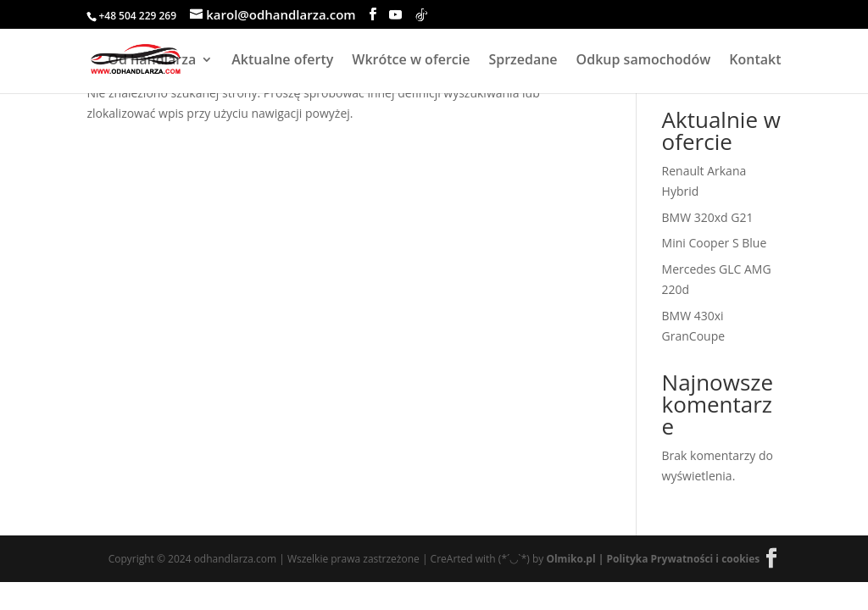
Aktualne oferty (282, 61)
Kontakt (755, 61)
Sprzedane (523, 61)
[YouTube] (395, 15)
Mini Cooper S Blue (715, 243)
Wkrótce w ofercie (411, 61)
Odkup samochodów (644, 61)
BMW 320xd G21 (708, 217)
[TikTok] (422, 15)
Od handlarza (152, 61)
